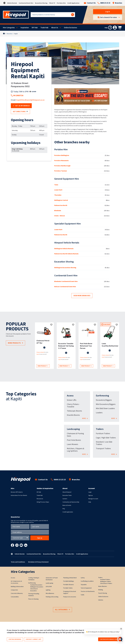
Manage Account (93, 499)
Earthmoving (102, 396)
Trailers (100, 429)
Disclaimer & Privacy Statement (38, 562)
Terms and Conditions (18, 562)
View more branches (82, 296)
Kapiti (16, 34)
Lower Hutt (58, 190)
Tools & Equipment (86, 588)
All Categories (62, 610)
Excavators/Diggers (104, 400)
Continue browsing (15, 639)
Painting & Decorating (52, 597)
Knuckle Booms (73, 415)
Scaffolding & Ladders (87, 581)
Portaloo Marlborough (62, 166)
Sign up (91, 495)
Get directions (21, 112)
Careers (65, 499)
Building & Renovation (17, 586)
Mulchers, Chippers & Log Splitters (76, 450)
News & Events (67, 505)
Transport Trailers (103, 448)
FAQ (64, 509)
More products (15, 343)
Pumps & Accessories (70, 597)
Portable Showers (69, 585)
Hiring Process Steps (43, 502)
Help (90, 502)
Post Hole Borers (74, 440)
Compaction (14, 590)
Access (70, 396)
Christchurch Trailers (106, 583)
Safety (83, 578)
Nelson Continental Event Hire (65, 287)
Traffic (83, 595)
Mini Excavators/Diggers (106, 404)
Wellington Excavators (37, 587)
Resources (40, 499)
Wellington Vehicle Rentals (64, 248)
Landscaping (73, 429)
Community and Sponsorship (71, 502)
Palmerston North (61, 205)
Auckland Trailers (105, 579)
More (85, 418)
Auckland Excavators (36, 585)
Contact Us (90, 3)
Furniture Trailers (103, 433)
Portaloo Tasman (61, 171)
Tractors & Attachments (88, 591)
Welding (101, 590)
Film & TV (52, 3)
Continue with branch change (110, 639)
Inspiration (25, 28)
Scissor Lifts (72, 400)
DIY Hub (35, 28)
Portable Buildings (69, 581)
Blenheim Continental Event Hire (66, 281)
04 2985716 (18, 95)
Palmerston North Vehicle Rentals (66, 254)
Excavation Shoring (41, 3)
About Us (55, 28)
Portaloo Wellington (62, 155)
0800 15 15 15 (104, 3)
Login (90, 492)
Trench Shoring (103, 593)
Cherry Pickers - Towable (73, 405)
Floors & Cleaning (33, 599)
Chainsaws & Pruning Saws (75, 435)
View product (43, 366)
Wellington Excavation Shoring (65, 268)
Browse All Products (17, 492)
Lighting (48, 590)
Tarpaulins (84, 585)
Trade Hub (44, 28)
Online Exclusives (71, 28)
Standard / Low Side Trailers (104, 443)
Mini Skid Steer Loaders (105, 408)
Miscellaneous (50, 593)
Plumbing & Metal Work (70, 578)
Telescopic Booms (74, 411)
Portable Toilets (68, 588)
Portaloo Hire (61, 3)
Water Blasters (103, 586)
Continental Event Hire (26, 3)
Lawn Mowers (72, 444)
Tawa (56, 185)
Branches (117, 3)
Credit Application (73, 3)
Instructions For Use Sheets (19, 495)
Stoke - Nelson (60, 216)
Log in (108, 12)
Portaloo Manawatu (61, 160)
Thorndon (58, 195)
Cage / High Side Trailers (106, 438)
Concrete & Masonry (17, 593)
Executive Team (67, 495)
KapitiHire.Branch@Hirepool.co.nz (30, 100)
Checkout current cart (33, 639)
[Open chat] (120, 639)
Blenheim (58, 210)
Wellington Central (61, 200)
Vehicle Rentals (12, 3)
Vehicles (101, 600)
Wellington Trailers (106, 581)
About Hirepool (67, 492)
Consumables (15, 597)
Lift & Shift (49, 586)
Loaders (99, 413)
